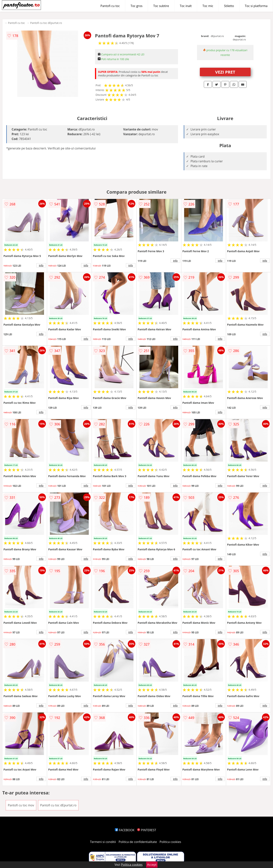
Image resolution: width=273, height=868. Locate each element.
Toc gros (137, 6)
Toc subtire (161, 6)
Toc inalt (186, 6)
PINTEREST (147, 830)
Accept (152, 865)
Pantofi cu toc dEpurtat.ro (46, 23)
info (41, 265)
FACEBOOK (125, 830)
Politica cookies (170, 842)
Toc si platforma (256, 6)
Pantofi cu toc (110, 6)
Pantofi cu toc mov (21, 805)
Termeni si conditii (103, 842)
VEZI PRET (225, 72)
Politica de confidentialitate (138, 842)
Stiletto (229, 6)
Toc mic (208, 6)
